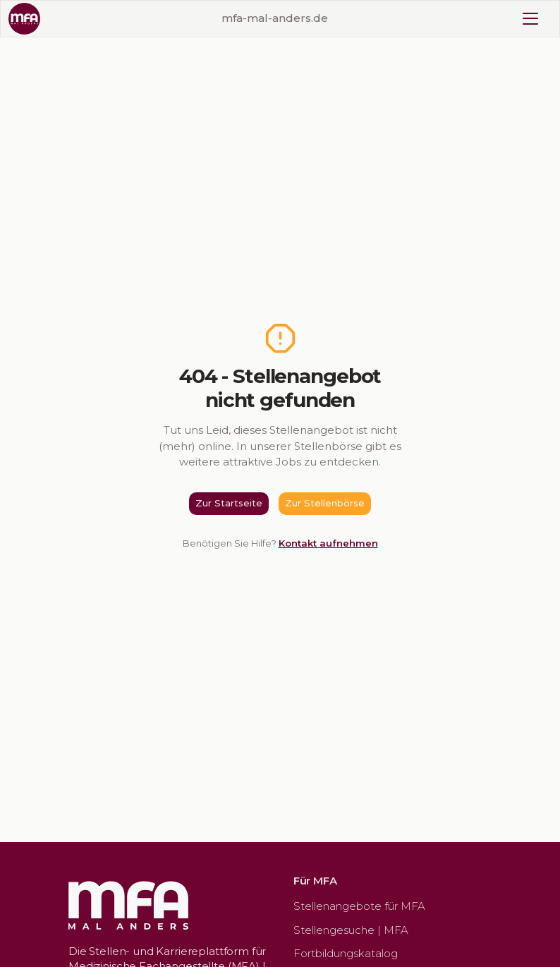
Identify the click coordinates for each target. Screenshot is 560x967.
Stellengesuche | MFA (351, 930)
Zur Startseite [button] (229, 503)
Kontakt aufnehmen (328, 543)
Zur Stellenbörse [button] (325, 503)
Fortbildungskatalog (346, 953)
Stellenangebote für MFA (359, 906)
